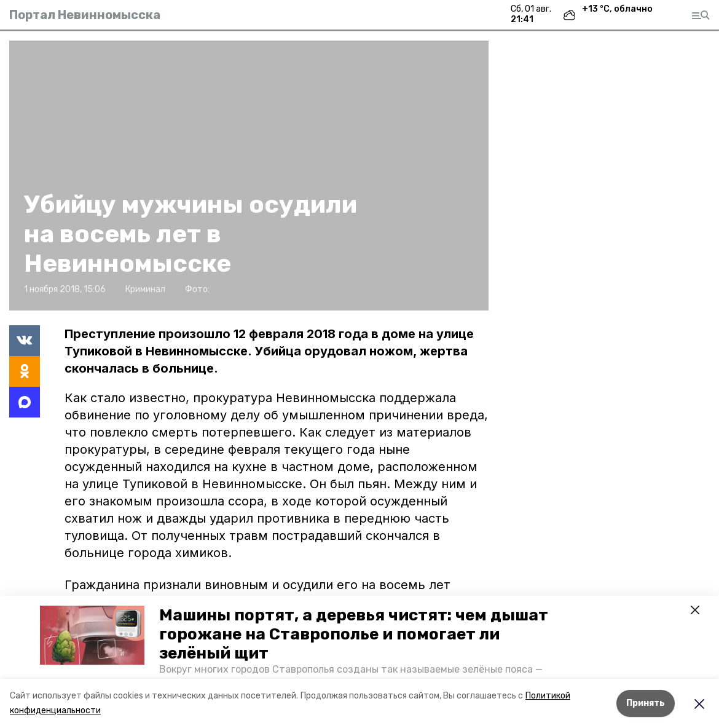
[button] (92, 635)
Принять (646, 703)
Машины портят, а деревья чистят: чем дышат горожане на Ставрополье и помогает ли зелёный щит (354, 634)
